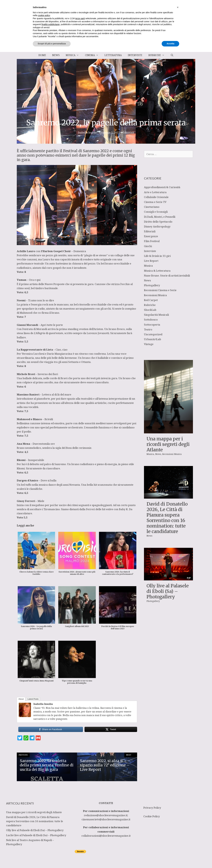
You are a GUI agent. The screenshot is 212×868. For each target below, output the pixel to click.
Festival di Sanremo (81, 151)
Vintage (149, 344)
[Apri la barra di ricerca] (172, 55)
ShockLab (150, 310)
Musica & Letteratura (157, 271)
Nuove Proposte (55, 284)
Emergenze (151, 236)
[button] (178, 823)
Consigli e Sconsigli (156, 212)
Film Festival (152, 241)
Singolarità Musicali (156, 315)
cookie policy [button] (44, 832)
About (21, 699)
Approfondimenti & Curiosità (162, 187)
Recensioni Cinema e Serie (160, 290)
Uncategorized (153, 334)
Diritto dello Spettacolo (158, 222)
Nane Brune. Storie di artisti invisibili (167, 275)
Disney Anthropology (157, 226)
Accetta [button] (170, 860)
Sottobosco (151, 320)
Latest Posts (33, 699)
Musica (74, 55)
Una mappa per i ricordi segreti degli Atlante (168, 444)
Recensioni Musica (155, 295)
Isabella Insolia (43, 704)
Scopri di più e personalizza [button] (52, 860)
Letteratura (113, 55)
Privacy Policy (152, 808)
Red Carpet (151, 300)
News (56, 55)
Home (42, 55)
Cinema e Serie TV (155, 202)
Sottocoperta (152, 325)
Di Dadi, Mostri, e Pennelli (160, 217)
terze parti (80, 834)
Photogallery (152, 285)
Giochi (148, 246)
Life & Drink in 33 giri (157, 256)
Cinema (93, 55)
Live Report (151, 261)
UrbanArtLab (153, 339)
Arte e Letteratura (155, 192)
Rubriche (158, 55)
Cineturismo (152, 207)
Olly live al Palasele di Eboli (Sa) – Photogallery (168, 591)
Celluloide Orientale (156, 197)
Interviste (135, 55)
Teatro (148, 329)
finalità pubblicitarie (51, 840)
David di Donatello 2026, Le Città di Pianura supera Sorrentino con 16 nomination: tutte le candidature (167, 518)
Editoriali (128, 132)
